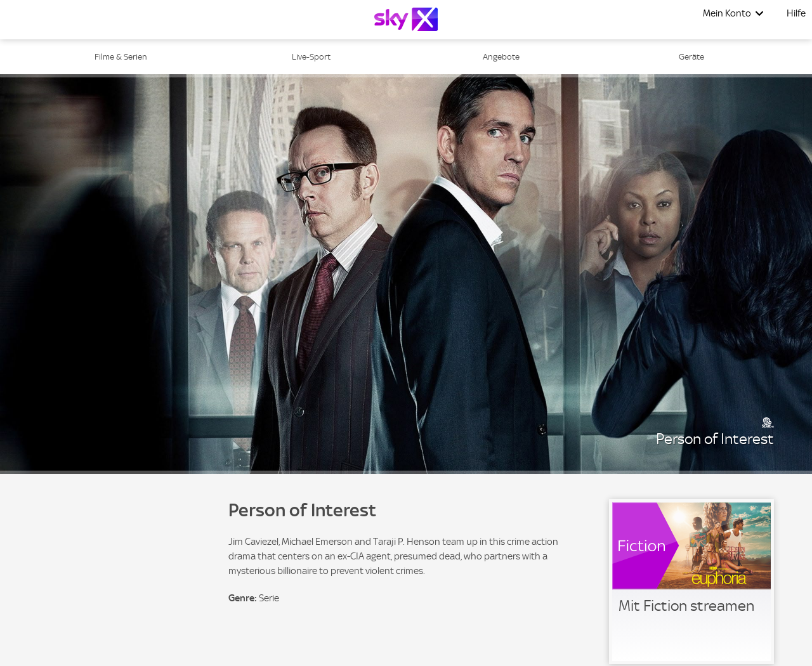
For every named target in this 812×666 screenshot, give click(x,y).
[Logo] (406, 19)
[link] (691, 582)
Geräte (691, 57)
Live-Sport (311, 57)
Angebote (501, 57)
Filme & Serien (121, 57)
